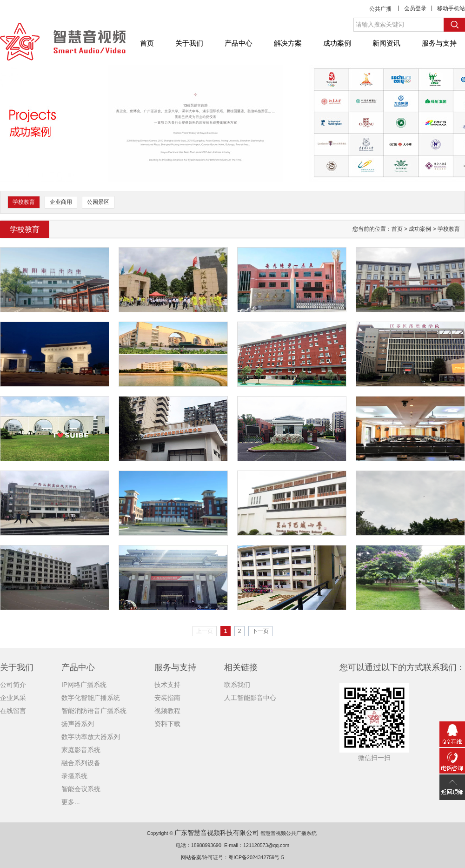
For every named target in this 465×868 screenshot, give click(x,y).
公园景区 (98, 202)
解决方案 (288, 43)
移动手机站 (451, 8)
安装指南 (167, 698)
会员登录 (415, 8)
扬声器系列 (78, 724)
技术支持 (167, 685)
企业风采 (13, 698)
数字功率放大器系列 (91, 737)
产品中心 (239, 43)
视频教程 (167, 711)
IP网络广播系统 (84, 685)
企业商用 (61, 202)
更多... (71, 802)
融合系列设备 (81, 763)
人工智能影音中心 (250, 698)
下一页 (260, 631)
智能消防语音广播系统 (94, 711)
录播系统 (74, 776)
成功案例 (337, 43)
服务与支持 (439, 43)
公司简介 (13, 685)
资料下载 (167, 724)
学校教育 (24, 202)
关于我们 (189, 43)
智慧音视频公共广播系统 (289, 833)
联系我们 (237, 685)
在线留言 (13, 711)
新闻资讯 (386, 43)
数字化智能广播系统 (91, 698)
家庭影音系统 (81, 750)
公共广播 (380, 9)
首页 (147, 43)
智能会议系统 (81, 789)
